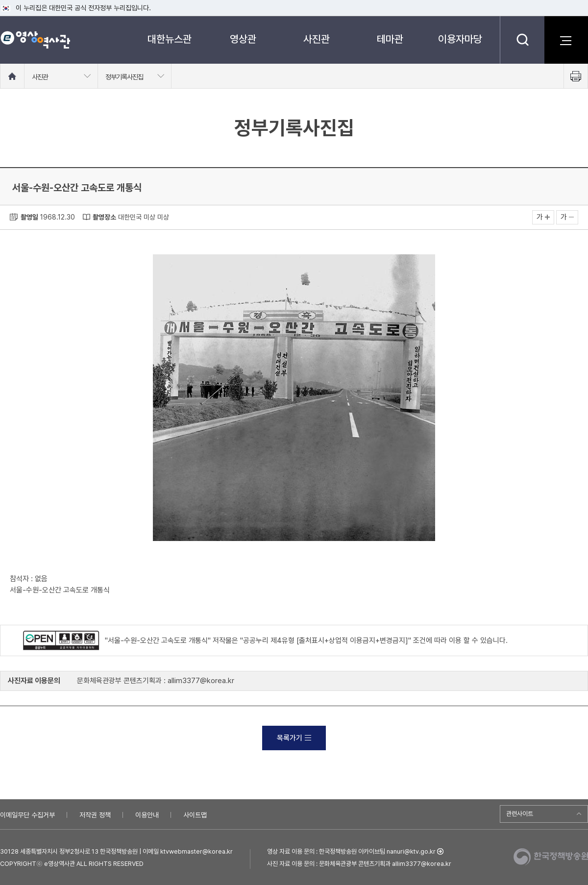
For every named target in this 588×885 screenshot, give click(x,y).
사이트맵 (195, 815)
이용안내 (147, 815)
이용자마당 (460, 39)
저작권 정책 (95, 815)
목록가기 (294, 738)
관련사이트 (520, 814)
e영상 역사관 (35, 40)
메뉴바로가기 (0, 0)
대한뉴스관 (170, 39)
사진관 (317, 39)
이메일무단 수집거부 (27, 815)
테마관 (390, 39)
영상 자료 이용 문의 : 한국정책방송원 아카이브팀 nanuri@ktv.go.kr (351, 851)
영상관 (243, 39)
